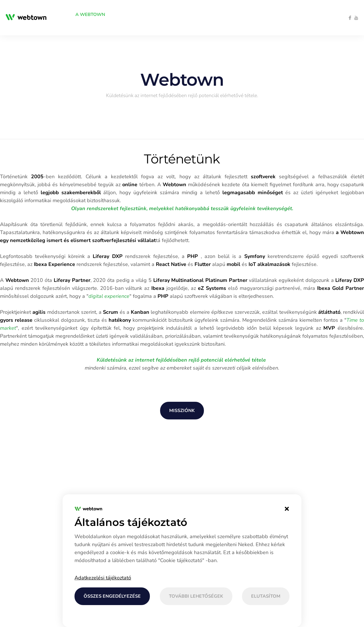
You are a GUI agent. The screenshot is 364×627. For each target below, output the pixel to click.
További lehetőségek (196, 596)
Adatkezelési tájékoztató (103, 578)
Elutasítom (266, 596)
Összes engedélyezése (112, 596)
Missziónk (182, 411)
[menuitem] (57, 15)
